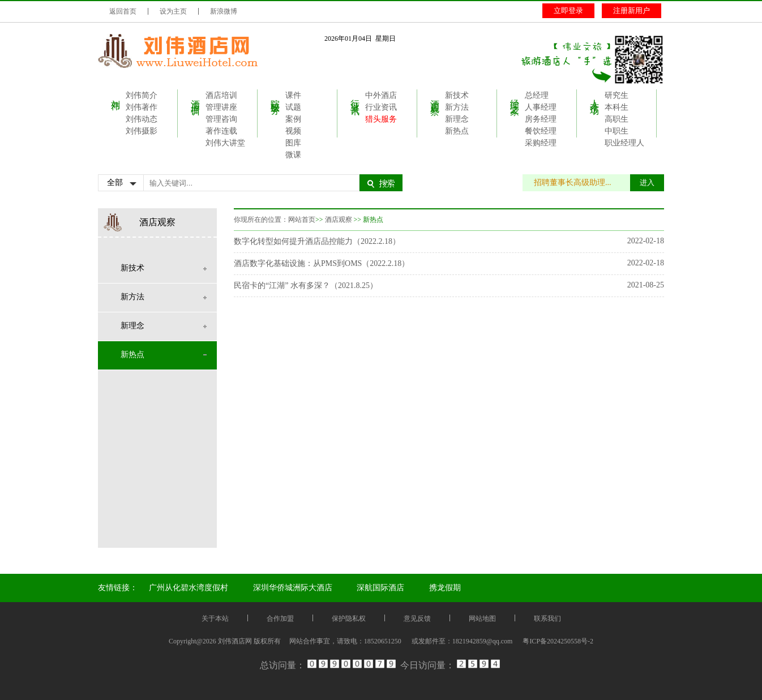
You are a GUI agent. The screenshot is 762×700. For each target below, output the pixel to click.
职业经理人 (624, 143)
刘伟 (116, 95)
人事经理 (541, 107)
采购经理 (541, 143)
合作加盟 (280, 619)
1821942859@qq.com (483, 641)
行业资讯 (355, 97)
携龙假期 (445, 588)
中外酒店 (381, 95)
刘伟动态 (142, 119)
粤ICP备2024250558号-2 (558, 641)
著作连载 (221, 131)
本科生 (617, 107)
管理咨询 (221, 119)
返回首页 (123, 11)
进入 (647, 182)
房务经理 (541, 119)
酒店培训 (196, 97)
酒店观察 (435, 97)
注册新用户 (632, 10)
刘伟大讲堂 (225, 143)
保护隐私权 (349, 619)
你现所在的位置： (261, 220)
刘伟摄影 (142, 131)
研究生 (617, 95)
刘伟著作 (142, 107)
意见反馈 (417, 619)
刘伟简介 (142, 95)
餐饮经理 (541, 131)
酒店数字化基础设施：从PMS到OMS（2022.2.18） (322, 263)
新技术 (457, 95)
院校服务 (275, 97)
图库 (293, 143)
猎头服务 (381, 119)
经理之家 (515, 97)
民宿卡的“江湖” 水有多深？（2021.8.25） (306, 285)
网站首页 (302, 220)
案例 (293, 119)
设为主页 (173, 11)
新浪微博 (224, 11)
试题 (293, 107)
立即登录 (568, 10)
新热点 (457, 131)
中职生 (617, 131)
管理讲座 (221, 107)
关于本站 (215, 619)
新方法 (457, 107)
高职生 (617, 119)
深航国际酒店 (380, 588)
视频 (293, 131)
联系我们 (547, 619)
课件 (293, 95)
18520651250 (383, 641)
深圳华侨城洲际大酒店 (293, 588)
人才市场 (595, 97)
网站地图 (482, 619)
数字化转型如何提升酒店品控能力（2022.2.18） (317, 241)
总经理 (537, 95)
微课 (293, 155)
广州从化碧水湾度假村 (189, 588)
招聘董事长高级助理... (578, 182)
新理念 (457, 119)
